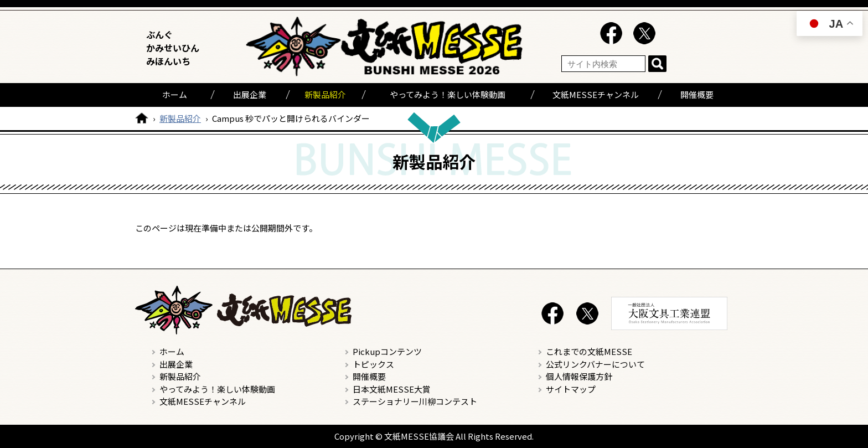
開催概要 (697, 94)
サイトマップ (571, 389)
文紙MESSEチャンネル (596, 94)
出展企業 (250, 94)
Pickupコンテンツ (387, 351)
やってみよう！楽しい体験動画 (448, 94)
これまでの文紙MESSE (589, 351)
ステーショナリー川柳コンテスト (415, 401)
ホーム (175, 94)
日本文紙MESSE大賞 (392, 389)
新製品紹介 (325, 94)
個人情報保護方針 (579, 376)
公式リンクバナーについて (595, 364)
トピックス (373, 364)
